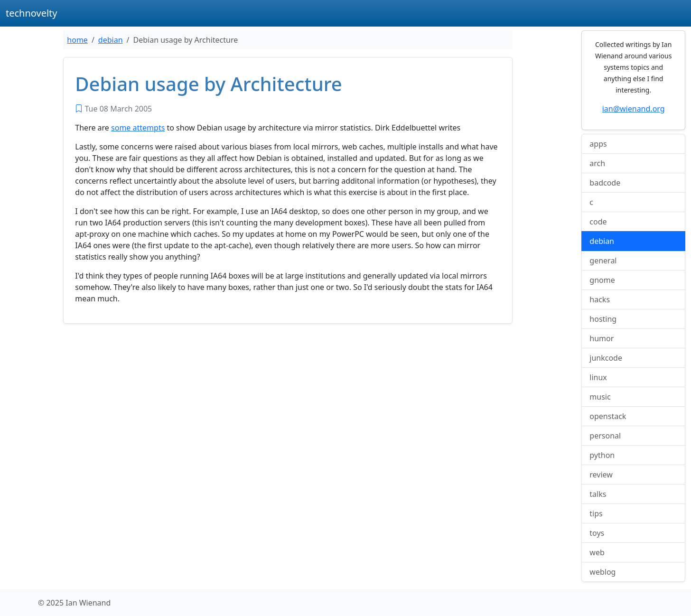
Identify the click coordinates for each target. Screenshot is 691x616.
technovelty (32, 13)
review (601, 475)
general (603, 261)
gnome (602, 280)
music (600, 397)
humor (602, 338)
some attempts (138, 128)
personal (605, 436)
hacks (600, 299)
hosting (603, 319)
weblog (602, 572)
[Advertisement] (288, 401)
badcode (605, 183)
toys (597, 533)
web (597, 552)
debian (111, 40)
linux (598, 377)
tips (596, 513)
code (598, 222)
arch (597, 163)
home (77, 40)
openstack (608, 416)
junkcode (606, 358)
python (602, 455)
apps (598, 144)
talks (598, 494)
